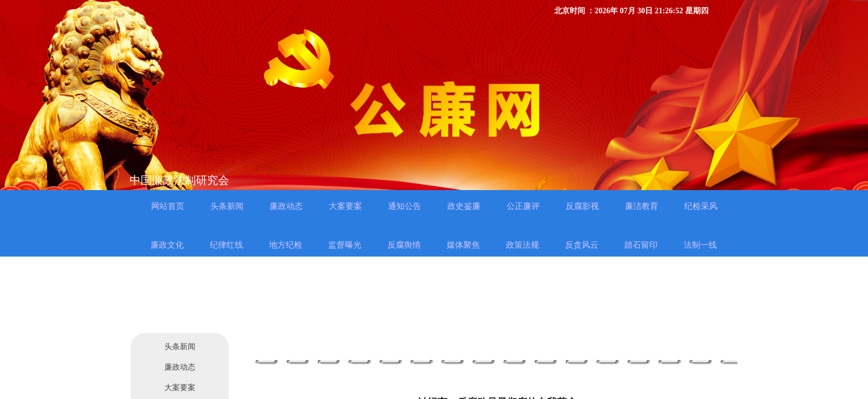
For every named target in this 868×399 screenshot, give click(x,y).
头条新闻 (180, 347)
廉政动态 (180, 367)
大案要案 (180, 388)
